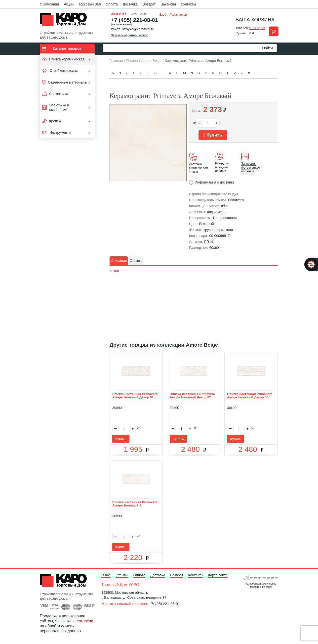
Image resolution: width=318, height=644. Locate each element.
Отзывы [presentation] (136, 261)
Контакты (188, 4)
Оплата (112, 4)
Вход (163, 15)
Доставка (130, 4)
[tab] (119, 261)
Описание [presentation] (119, 261)
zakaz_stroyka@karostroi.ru (133, 29)
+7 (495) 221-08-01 (135, 20)
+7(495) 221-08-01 (165, 604)
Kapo (65, 21)
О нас (106, 575)
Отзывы (122, 575)
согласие (85, 621)
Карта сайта (218, 575)
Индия (233, 194)
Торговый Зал (90, 4)
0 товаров (257, 28)
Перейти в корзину (274, 31)
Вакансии (168, 4)
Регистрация (179, 15)
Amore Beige (219, 206)
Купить (213, 135)
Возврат (149, 4)
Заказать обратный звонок (129, 35)
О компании (49, 4)
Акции (69, 4)
